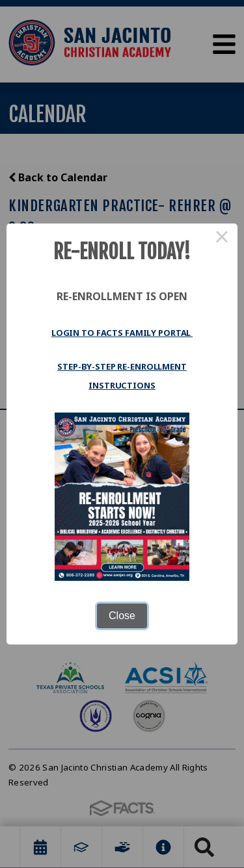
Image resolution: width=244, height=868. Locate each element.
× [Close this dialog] (222, 239)
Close (122, 616)
